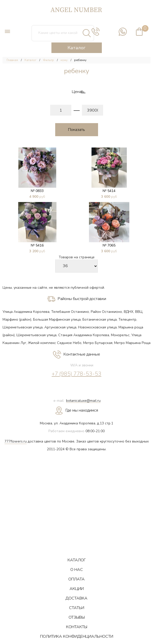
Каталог (76, 48)
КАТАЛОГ (77, 560)
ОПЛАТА (76, 579)
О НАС (77, 570)
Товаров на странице (77, 257)
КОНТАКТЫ (77, 627)
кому (64, 60)
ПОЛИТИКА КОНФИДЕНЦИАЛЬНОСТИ (77, 636)
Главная (12, 60)
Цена (77, 92)
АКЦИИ (77, 589)
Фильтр (48, 60)
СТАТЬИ (77, 608)
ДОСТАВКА (76, 598)
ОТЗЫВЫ (77, 617)
